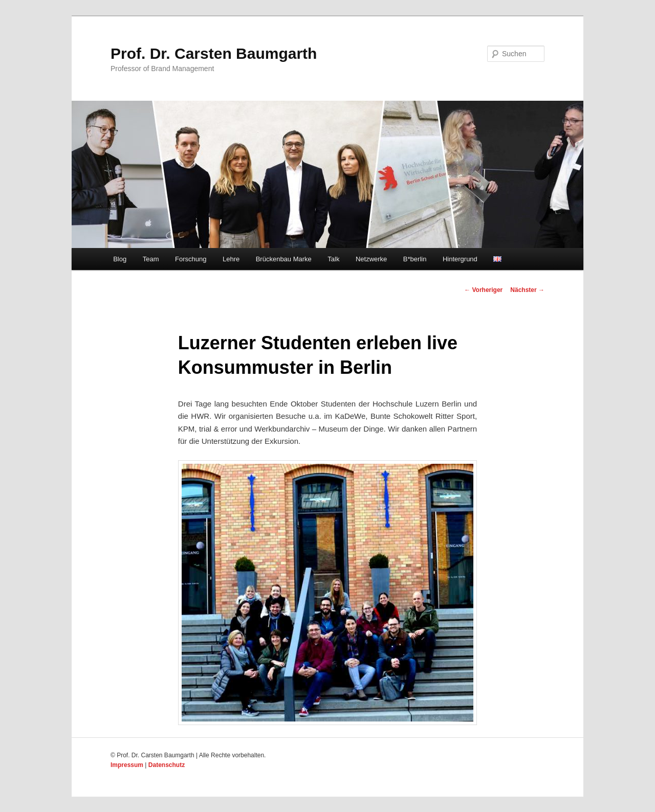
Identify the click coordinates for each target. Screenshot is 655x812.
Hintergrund (460, 259)
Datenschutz (167, 765)
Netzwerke (371, 259)
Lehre (231, 259)
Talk (333, 259)
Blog (120, 259)
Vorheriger (483, 290)
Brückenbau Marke (284, 259)
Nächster (527, 290)
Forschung (191, 259)
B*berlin (415, 259)
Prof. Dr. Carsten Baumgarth (214, 53)
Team (151, 259)
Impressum (127, 765)
